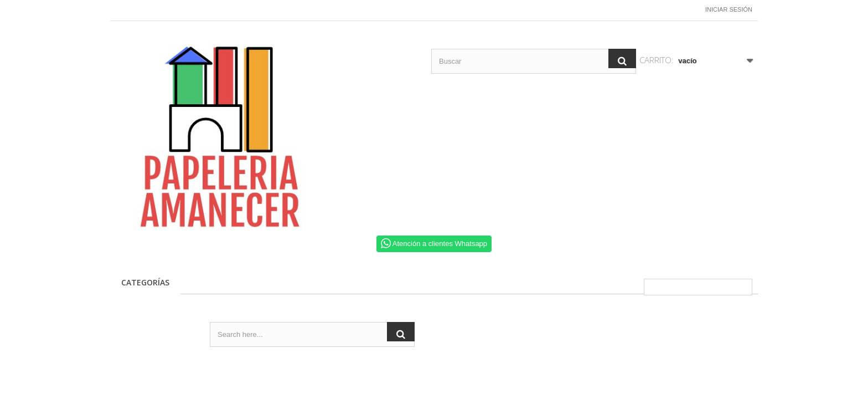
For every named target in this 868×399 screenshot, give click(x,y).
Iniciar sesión (729, 9)
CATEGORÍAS (145, 282)
